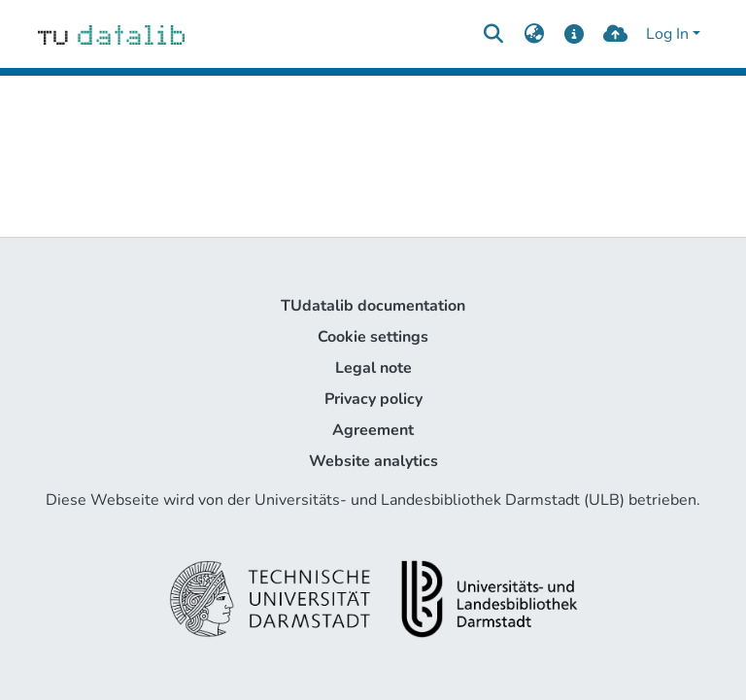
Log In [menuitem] (667, 34)
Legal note (373, 368)
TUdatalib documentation (373, 306)
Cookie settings (373, 337)
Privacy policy (373, 399)
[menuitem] (534, 34)
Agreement (373, 430)
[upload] (615, 34)
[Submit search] (493, 34)
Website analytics (373, 461)
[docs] (575, 34)
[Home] (111, 34)
